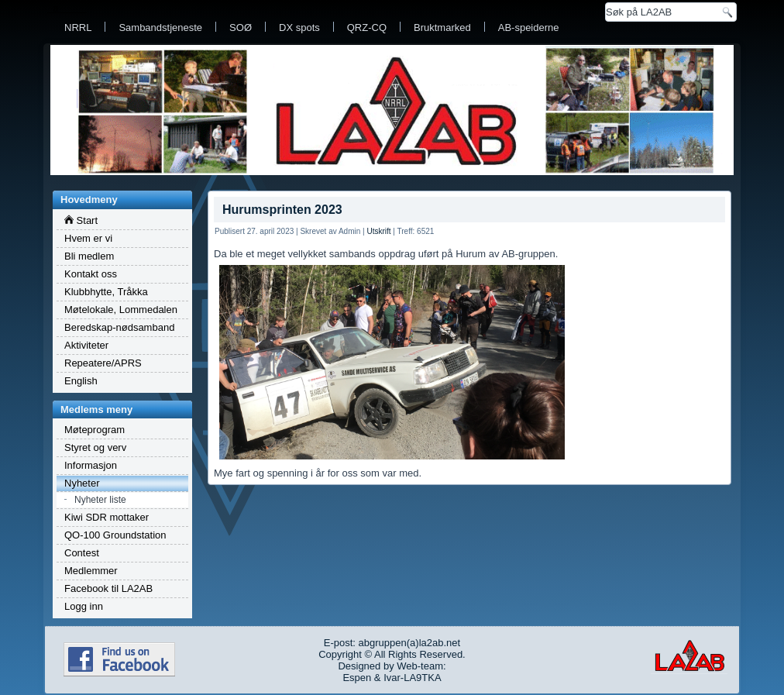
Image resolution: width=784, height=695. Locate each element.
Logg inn (84, 606)
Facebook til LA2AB (108, 588)
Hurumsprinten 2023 (282, 210)
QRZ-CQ (367, 28)
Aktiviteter (86, 345)
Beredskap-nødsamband (119, 327)
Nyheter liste (100, 500)
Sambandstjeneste (160, 28)
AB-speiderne (529, 28)
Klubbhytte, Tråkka (106, 292)
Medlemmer (91, 571)
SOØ (241, 28)
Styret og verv (95, 447)
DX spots (299, 28)
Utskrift (378, 231)
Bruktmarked (442, 28)
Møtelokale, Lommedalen (121, 310)
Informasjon (91, 465)
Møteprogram (95, 430)
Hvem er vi (88, 238)
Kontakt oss (91, 274)
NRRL (78, 28)
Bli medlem (89, 256)
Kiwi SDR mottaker (107, 517)
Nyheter (82, 483)
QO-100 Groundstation (115, 535)
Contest (82, 553)
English (81, 381)
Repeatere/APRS (103, 363)
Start (81, 220)
